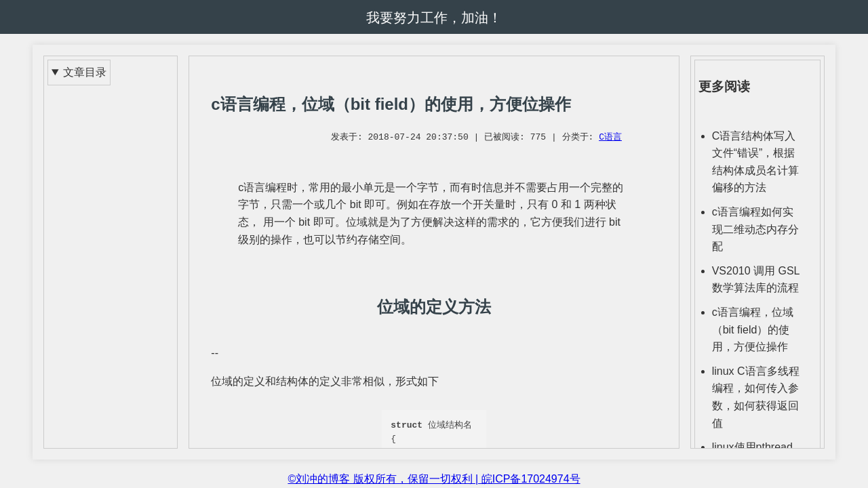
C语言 (610, 138)
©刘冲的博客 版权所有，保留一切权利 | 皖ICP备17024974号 (434, 479)
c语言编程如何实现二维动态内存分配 (755, 229)
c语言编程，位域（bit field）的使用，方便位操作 (753, 329)
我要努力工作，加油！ (434, 18)
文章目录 (85, 72)
